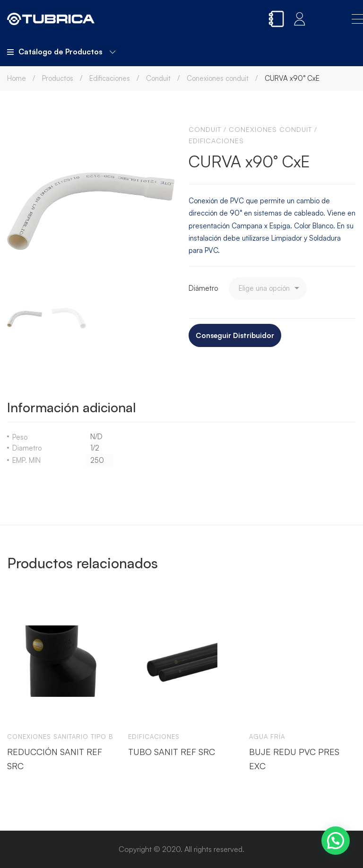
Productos (58, 78)
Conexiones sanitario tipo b (60, 737)
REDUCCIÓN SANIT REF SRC (55, 758)
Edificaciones (110, 78)
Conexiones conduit (218, 78)
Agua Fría (267, 737)
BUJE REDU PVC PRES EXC (294, 758)
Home (17, 78)
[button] (336, 841)
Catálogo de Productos (61, 52)
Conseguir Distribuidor (235, 335)
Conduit (158, 78)
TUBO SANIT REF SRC (172, 751)
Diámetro (203, 288)
